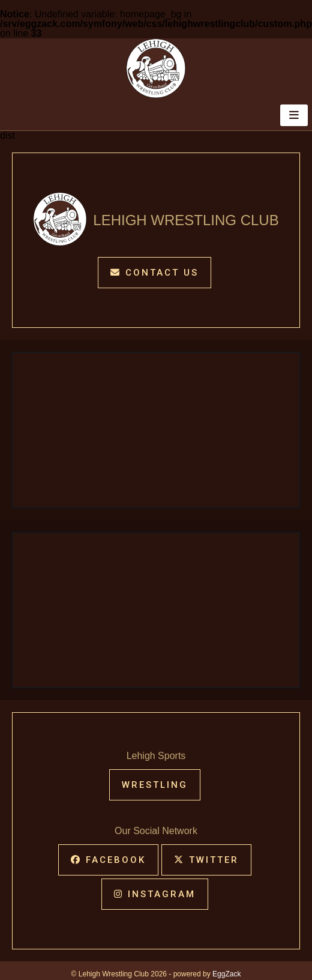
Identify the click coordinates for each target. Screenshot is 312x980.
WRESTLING (155, 785)
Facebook (108, 860)
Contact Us (154, 273)
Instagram (155, 894)
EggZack (226, 974)
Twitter (206, 860)
